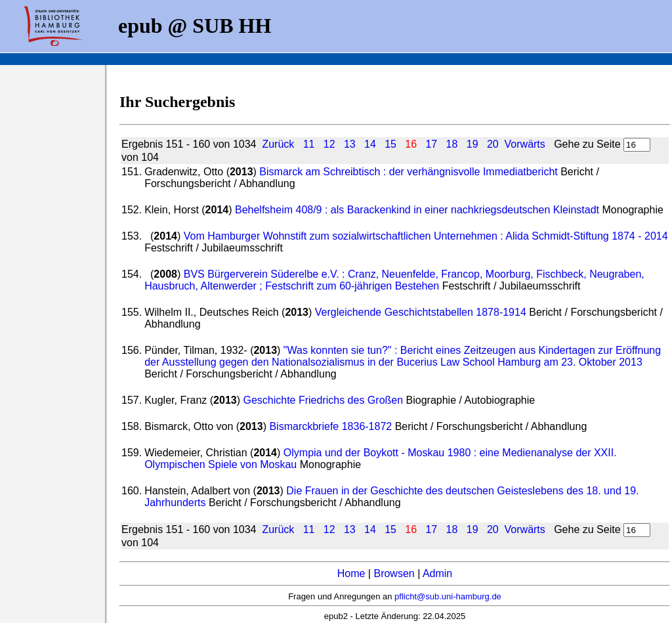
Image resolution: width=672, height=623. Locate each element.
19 (472, 144)
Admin (437, 573)
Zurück (278, 144)
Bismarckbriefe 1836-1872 (332, 426)
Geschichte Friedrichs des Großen (323, 400)
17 (431, 144)
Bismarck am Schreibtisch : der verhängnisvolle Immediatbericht (408, 172)
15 (390, 144)
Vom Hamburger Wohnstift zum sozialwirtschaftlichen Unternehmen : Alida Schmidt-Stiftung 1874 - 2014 (426, 236)
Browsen (394, 573)
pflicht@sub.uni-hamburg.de (448, 596)
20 (493, 144)
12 (329, 144)
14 (370, 144)
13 (350, 144)
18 (452, 144)
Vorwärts (525, 144)
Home (351, 573)
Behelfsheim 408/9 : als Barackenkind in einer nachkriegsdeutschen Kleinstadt (417, 210)
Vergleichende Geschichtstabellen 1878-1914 (421, 312)
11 (309, 144)
